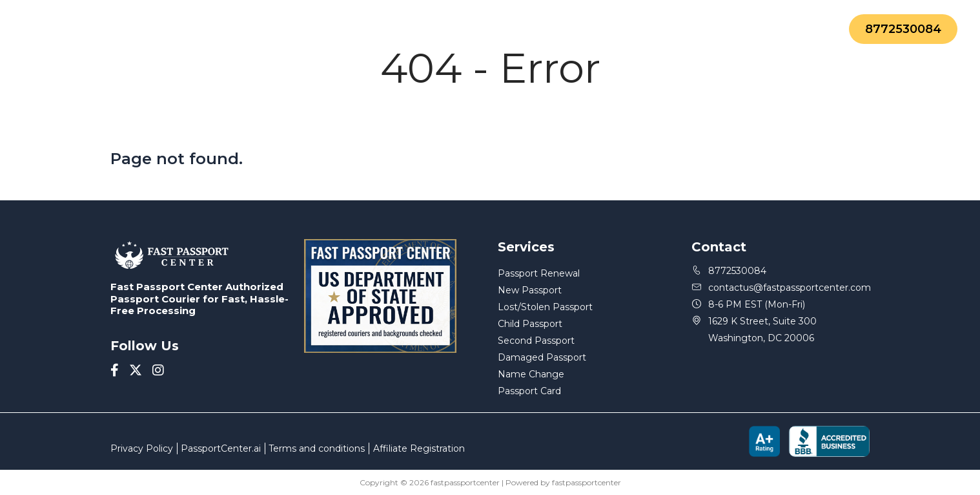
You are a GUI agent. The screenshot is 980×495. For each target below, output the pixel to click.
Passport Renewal (539, 273)
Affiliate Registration (419, 448)
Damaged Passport (542, 357)
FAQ (517, 29)
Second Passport (536, 341)
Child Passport (530, 324)
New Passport (530, 290)
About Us (281, 29)
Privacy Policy (142, 448)
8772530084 (903, 29)
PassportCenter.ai (221, 448)
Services (194, 29)
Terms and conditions (317, 448)
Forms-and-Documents (413, 29)
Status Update (594, 29)
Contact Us (691, 29)
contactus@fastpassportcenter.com (781, 288)
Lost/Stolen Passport (545, 307)
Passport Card (529, 391)
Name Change (531, 374)
